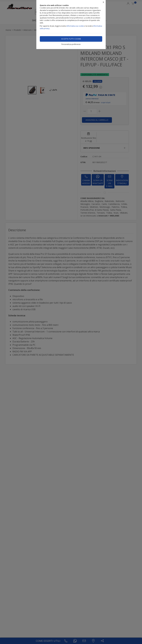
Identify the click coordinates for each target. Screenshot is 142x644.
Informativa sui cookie (75, 26)
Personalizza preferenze (71, 44)
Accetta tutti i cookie (71, 39)
